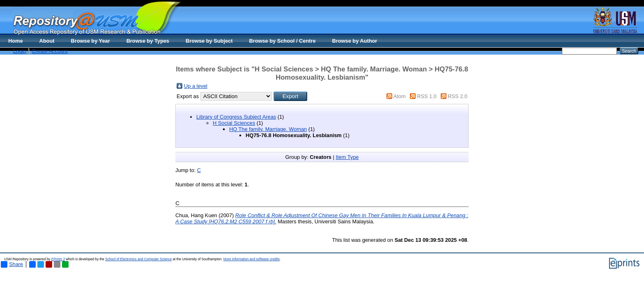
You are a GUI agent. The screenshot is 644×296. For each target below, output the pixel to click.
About (47, 41)
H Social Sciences (234, 123)
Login (20, 51)
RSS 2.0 (458, 96)
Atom (400, 96)
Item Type (347, 157)
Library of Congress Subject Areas (236, 117)
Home (16, 41)
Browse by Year (91, 41)
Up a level (196, 86)
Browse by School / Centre (282, 41)
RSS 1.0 (427, 96)
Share (12, 264)
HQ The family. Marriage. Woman (268, 129)
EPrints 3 (58, 259)
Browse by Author (355, 41)
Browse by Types (148, 41)
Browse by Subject (209, 41)
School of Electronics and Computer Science (138, 259)
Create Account (50, 51)
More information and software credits (252, 259)
